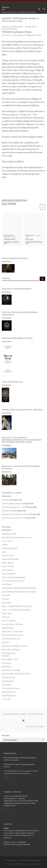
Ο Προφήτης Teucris (8, 677)
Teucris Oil (5, 599)
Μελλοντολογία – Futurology (11, 670)
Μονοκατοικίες (6, 663)
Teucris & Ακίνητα (8, 555)
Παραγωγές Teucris (8, 681)
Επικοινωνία (6, 642)
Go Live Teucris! (7, 541)
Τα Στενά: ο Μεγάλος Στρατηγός (12, 503)
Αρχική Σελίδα (7, 18)
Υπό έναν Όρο (6, 699)
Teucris (8, 35)
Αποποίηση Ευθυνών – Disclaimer (12, 624)
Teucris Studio (6, 602)
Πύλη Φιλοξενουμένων (9, 696)
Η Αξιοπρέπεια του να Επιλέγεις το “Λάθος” (15, 514)
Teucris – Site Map (8, 566)
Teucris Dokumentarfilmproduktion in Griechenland (19, 592)
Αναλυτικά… (7, 778)
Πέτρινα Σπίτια (7, 667)
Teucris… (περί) (7, 613)
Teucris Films (6, 595)
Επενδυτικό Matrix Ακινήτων (11, 639)
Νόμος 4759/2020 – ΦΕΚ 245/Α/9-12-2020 (16, 674)
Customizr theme (37, 864)
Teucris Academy (7, 570)
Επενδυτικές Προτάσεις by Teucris (12, 635)
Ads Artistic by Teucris (9, 534)
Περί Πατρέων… (7, 685)
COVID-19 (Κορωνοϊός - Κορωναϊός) (24, 18)
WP (17, 864)
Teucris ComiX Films (9, 574)
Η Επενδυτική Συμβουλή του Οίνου (13, 518)
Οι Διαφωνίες (6, 500)
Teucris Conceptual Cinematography (14, 577)
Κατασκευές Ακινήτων (9, 653)
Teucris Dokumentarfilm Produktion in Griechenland (19, 588)
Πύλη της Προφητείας (9, 692)
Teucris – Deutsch (8, 563)
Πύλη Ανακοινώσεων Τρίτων (11, 688)
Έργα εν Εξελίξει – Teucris (10, 659)
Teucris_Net (6, 617)
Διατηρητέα (5, 656)
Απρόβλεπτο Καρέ (7, 628)
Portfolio (5, 545)
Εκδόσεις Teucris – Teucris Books (12, 631)
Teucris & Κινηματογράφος (10, 559)
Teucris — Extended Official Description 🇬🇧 (17, 606)
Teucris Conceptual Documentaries (13, 581)
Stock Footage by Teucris (10, 548)
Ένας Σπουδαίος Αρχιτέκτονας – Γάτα (13, 507)
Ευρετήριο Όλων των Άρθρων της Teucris (15, 646)
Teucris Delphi (7, 584)
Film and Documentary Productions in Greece (17, 537)
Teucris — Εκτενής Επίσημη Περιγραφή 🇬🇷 (16, 610)
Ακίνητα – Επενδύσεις (9, 621)
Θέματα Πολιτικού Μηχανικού (11, 649)
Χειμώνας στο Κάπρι (8, 511)
